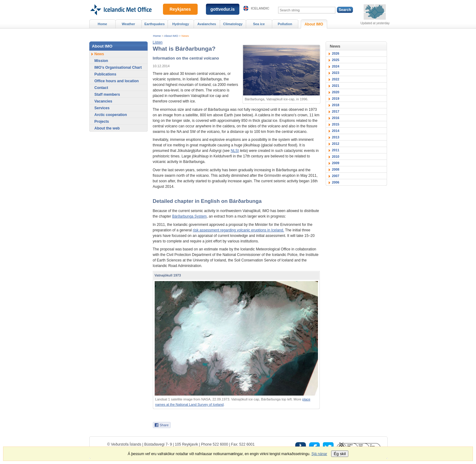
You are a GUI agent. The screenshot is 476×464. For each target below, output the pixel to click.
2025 (336, 60)
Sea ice (259, 24)
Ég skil (340, 454)
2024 (336, 66)
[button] (158, 42)
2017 (336, 111)
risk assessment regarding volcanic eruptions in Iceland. (238, 230)
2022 (336, 79)
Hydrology (181, 24)
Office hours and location (117, 81)
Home (157, 36)
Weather (128, 24)
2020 (336, 92)
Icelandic (260, 8)
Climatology (233, 24)
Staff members (107, 95)
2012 (336, 144)
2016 (336, 118)
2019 (336, 99)
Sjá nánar (319, 454)
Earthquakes (154, 24)
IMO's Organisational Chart (118, 68)
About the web (107, 128)
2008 (336, 169)
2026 (336, 53)
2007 (336, 176)
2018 (336, 105)
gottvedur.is (223, 9)
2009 (336, 163)
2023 (336, 73)
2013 (336, 137)
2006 (336, 182)
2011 (336, 150)
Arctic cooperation (111, 115)
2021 (336, 86)
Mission (101, 61)
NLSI (235, 151)
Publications (105, 74)
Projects (102, 122)
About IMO (171, 36)
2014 (336, 131)
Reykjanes (180, 9)
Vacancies (103, 101)
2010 (336, 157)
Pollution (285, 24)
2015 (336, 124)
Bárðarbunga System (190, 216)
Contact (101, 88)
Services (102, 108)
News (185, 36)
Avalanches (207, 24)
